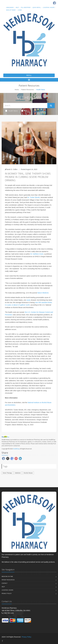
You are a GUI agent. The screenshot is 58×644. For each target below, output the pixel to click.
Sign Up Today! (11, 10)
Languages (10, 7)
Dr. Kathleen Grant (37, 254)
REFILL (29, 75)
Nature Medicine (43, 293)
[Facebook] (54, 3)
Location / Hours (49, 7)
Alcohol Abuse (28, 473)
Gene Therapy (7, 473)
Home (17, 90)
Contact (5, 583)
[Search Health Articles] (25, 106)
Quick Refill (37, 7)
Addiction (18, 473)
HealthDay (16, 449)
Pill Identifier (26, 7)
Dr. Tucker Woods (34, 197)
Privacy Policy (7, 593)
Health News (12, 111)
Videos (25, 111)
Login (20, 10)
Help (17, 7)
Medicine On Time (7, 576)
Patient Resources (27, 90)
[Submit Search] (51, 106)
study (28, 300)
